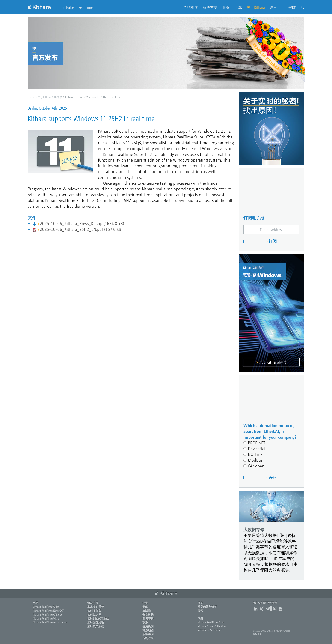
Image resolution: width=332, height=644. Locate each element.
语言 (277, 7)
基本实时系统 (96, 607)
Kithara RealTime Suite (46, 607)
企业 (145, 603)
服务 (226, 7)
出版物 (58, 97)
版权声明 (148, 634)
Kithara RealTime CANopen (48, 614)
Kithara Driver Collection (212, 626)
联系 (145, 622)
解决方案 (210, 7)
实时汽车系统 (96, 626)
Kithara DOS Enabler (209, 630)
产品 (35, 603)
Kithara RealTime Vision (46, 618)
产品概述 (190, 7)
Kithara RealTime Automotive (50, 622)
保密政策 (148, 638)
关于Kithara (256, 7)
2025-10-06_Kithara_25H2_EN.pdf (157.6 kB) (81, 229)
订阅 (273, 241)
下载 (238, 7)
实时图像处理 (96, 622)
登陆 (292, 7)
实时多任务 (94, 611)
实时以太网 (94, 614)
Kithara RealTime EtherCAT (48, 611)
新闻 (145, 607)
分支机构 (148, 614)
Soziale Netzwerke (265, 603)
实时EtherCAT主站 (98, 618)
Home (31, 97)
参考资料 (148, 618)
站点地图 (148, 630)
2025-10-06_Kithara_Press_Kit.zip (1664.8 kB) (82, 223)
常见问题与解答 (207, 607)
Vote (273, 478)
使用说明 (148, 626)
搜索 (200, 611)
